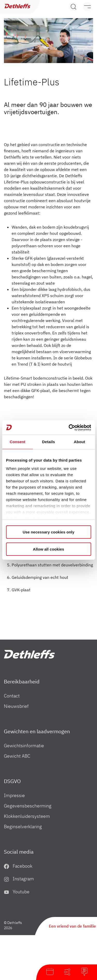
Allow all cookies (48, 549)
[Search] (73, 7)
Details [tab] (49, 442)
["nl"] (29, 654)
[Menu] (85, 7)
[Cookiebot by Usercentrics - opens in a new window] (69, 428)
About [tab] (79, 442)
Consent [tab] (17, 442)
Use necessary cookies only (48, 532)
